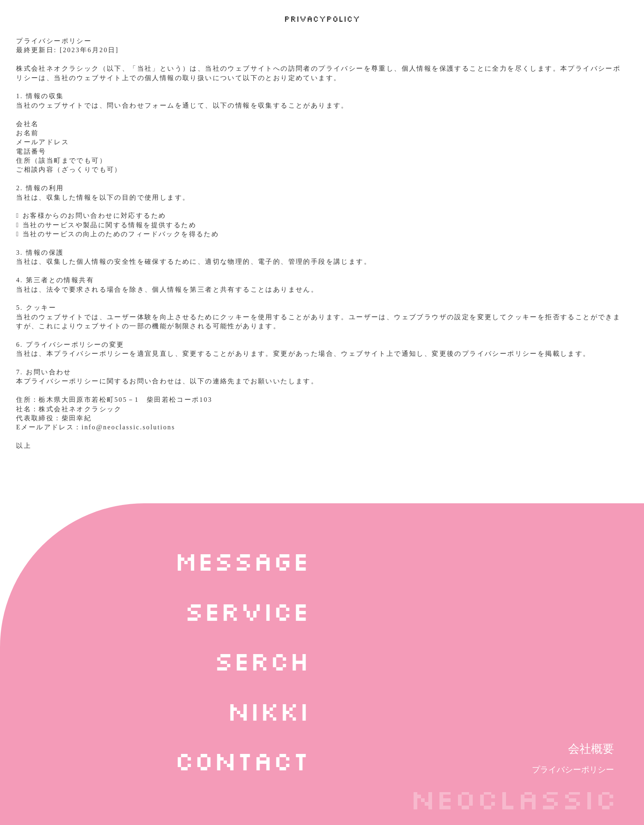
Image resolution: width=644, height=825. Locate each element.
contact (242, 760)
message (242, 560)
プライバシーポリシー (573, 770)
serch (262, 660)
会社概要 (591, 749)
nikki (268, 710)
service (247, 611)
